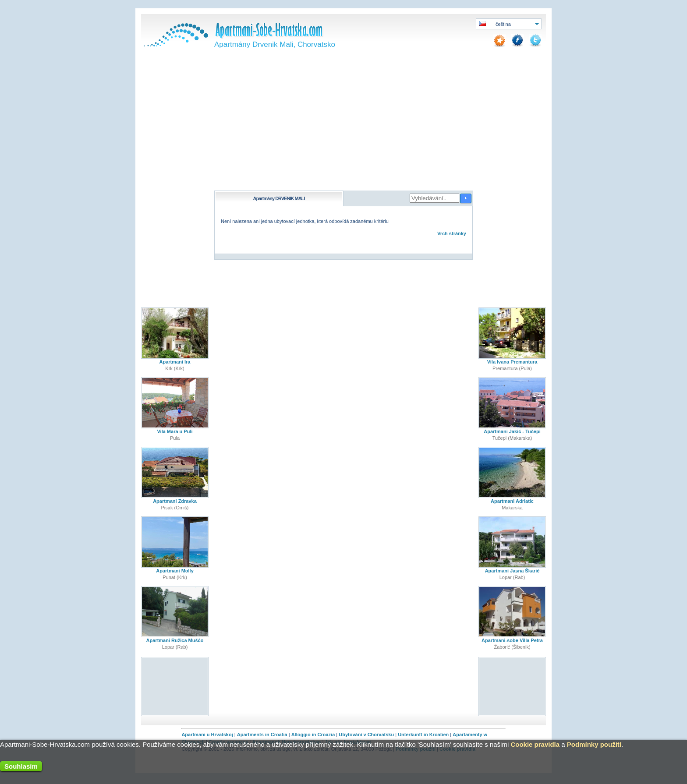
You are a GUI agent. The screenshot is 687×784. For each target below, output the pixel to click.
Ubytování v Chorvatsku (366, 735)
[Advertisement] (343, 125)
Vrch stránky (452, 233)
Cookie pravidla (535, 744)
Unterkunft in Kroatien (423, 735)
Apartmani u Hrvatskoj (207, 735)
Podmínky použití (594, 744)
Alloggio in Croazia (313, 735)
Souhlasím (21, 766)
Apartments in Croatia (262, 735)
